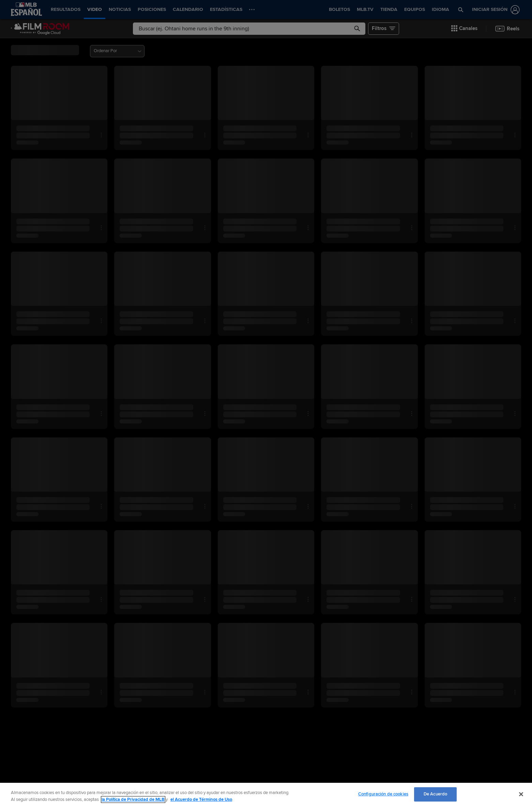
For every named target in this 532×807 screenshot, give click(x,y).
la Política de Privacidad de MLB (133, 799)
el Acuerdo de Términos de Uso (201, 799)
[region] (266, 795)
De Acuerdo (435, 794)
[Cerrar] (521, 794)
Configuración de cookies (383, 794)
